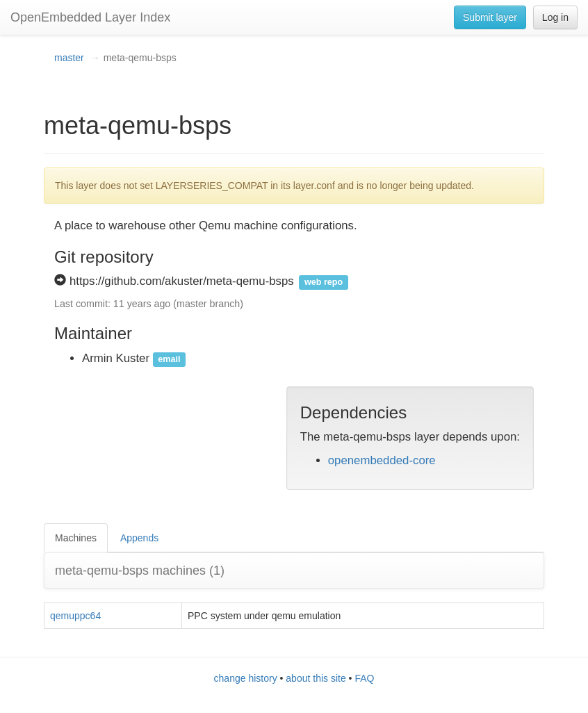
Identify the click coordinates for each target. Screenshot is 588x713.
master (69, 58)
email (169, 359)
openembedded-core (382, 460)
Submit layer (490, 17)
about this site (316, 678)
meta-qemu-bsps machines (140, 571)
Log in (555, 17)
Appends (139, 538)
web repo (324, 282)
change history (246, 678)
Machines (76, 538)
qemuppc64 (75, 616)
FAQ (364, 678)
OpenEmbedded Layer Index (90, 17)
